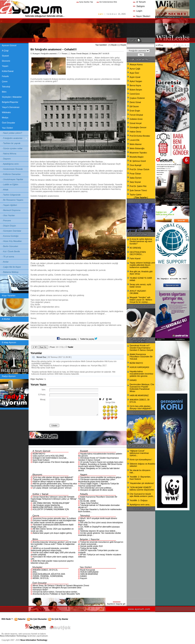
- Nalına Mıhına (9, 154)
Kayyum (84, 578)
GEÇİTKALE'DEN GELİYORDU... (138, 253)
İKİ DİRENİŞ (135, 248)
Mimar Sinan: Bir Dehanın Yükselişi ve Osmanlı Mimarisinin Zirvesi (61, 586)
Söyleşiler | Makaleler (12, 97)
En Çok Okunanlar (39, 619)
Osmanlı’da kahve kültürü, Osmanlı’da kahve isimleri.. (55, 592)
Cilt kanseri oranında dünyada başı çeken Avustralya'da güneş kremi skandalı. (97, 481)
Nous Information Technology (34, 640)
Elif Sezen (134, 106)
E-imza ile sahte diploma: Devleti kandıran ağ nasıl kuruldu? (141, 241)
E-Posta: (42, 395)
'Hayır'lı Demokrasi (11, 107)
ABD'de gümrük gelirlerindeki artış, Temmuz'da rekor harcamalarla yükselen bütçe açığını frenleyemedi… (54, 485)
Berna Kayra (135, 85)
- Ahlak (5, 190)
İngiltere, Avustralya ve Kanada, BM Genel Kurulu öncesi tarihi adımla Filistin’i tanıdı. (100, 465)
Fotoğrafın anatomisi (49, 54)
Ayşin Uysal (135, 77)
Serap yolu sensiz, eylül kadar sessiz (140, 286)
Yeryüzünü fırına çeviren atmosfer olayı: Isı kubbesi (54, 518)
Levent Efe (135, 140)
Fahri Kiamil (135, 258)
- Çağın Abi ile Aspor (11, 267)
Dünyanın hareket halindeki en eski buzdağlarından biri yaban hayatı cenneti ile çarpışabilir (54, 522)
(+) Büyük (112, 45)
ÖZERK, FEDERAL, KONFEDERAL (48, 576)
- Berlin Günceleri (10, 246)
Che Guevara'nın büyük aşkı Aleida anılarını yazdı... (142, 495)
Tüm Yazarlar (141, 198)
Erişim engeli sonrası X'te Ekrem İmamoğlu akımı (54, 462)
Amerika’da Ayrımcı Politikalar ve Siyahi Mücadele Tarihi (56, 594)
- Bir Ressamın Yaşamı (13, 200)
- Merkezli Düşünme (11, 210)
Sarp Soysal (135, 182)
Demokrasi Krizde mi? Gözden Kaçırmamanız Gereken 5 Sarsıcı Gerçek (99, 459)
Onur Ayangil (135, 165)
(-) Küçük (122, 45)
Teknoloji (6, 87)
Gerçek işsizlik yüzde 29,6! (91, 546)
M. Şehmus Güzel (138, 161)
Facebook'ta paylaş (67, 339)
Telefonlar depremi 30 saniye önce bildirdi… (99, 531)
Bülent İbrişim (136, 90)
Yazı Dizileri (7, 128)
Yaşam (5, 66)
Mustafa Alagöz (137, 157)
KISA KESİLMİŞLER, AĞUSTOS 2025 (49, 574)
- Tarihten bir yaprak (11, 143)
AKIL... (36, 572)
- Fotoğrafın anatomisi (12, 138)
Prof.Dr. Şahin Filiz (138, 186)
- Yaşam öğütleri (9, 205)
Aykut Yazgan (136, 81)
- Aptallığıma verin (10, 164)
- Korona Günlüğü (10, 236)
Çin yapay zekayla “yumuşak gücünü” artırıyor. (52, 488)
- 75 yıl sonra (8, 257)
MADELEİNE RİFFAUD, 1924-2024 (48, 507)
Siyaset (5, 56)
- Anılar (5, 262)
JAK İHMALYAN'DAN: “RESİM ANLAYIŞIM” (51, 503)
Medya (5, 118)
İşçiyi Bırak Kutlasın (41, 460)
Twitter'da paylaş (89, 339)
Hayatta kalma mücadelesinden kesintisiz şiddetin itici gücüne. (141, 374)
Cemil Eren (135, 94)
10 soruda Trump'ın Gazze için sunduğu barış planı (102, 462)
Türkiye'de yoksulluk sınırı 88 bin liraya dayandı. (53, 479)
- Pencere (6, 221)
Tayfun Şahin (136, 195)
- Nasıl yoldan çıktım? (12, 133)
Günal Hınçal (136, 123)
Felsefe (5, 76)
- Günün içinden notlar (12, 148)
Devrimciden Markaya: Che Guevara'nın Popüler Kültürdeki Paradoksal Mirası (142, 388)
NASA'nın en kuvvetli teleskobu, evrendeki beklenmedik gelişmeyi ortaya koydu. (50, 549)
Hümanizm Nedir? (40, 590)
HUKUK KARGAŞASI (89, 572)
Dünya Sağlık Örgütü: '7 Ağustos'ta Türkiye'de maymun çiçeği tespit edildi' (99, 485)
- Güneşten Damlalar (12, 231)
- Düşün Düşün (9, 226)
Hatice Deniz (135, 132)
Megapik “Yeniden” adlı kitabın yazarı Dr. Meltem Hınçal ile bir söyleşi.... (141, 300)
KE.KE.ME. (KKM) (88, 501)
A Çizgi (5, 51)
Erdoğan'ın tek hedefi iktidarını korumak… (50, 458)
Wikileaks (6, 112)
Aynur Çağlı (135, 69)
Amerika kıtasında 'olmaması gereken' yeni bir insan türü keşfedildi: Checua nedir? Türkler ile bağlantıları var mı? (54, 544)
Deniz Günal (135, 102)
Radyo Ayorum (9, 376)
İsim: (44, 390)
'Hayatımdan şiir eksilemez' (142, 483)
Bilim (4, 92)
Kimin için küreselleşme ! (141, 460)
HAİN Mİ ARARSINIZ (89, 574)
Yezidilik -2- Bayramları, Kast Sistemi (140, 478)
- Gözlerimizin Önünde (12, 169)
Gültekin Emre (136, 119)
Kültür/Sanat (8, 71)
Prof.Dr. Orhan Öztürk (139, 169)
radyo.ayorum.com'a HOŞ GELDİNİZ (48, 456)
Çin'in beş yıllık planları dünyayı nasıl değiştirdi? (53, 477)
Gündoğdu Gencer (138, 127)
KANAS (83, 576)
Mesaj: (43, 400)
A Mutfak (6, 319)
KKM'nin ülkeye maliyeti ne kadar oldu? (49, 482)
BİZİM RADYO (39, 454)
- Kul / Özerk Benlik (11, 251)
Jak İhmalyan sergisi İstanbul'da (46, 505)
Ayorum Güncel (9, 45)
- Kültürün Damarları (11, 174)
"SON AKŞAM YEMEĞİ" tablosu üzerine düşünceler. (142, 489)
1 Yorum (64, 54)
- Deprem (6, 159)
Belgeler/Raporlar (10, 102)
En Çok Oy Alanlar (60, 619)
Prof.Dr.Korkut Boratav (140, 136)
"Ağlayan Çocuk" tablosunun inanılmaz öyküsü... (139, 453)
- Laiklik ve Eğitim (10, 184)
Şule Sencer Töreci (138, 190)
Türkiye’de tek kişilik (89, 548)
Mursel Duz (41, 357)
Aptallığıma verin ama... (140, 505)
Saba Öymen (136, 178)
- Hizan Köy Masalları (12, 241)
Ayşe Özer (134, 73)
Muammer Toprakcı (138, 153)
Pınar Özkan (135, 174)
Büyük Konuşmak (88, 570)
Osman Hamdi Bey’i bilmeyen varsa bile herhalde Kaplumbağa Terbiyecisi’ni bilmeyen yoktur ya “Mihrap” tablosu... (54, 499)
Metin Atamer (136, 144)
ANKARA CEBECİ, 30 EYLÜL (45, 570)
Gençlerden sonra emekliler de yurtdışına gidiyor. (101, 477)
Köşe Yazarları (9, 295)
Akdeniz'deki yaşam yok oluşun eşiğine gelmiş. (53, 533)
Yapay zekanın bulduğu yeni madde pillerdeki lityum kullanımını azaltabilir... (142, 265)
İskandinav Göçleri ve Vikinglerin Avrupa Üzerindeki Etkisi (57, 588)
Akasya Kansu (136, 64)
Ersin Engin (135, 111)
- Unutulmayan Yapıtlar (12, 179)
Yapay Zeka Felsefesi (89, 503)
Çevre (5, 81)
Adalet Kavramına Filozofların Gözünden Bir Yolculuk (141, 357)
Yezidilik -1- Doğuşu (139, 500)
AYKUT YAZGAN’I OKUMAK (138, 292)
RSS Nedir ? (7, 619)
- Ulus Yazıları (8, 215)
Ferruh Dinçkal (82, 54)
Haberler (22, 619)
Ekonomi (6, 61)
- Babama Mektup (10, 272)
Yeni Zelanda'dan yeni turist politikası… (97, 488)
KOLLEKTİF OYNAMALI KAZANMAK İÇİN (51, 509)
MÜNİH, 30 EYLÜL (41, 578)
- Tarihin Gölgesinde (11, 195)
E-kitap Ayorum (9, 342)
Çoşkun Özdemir (137, 98)
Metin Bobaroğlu (137, 148)
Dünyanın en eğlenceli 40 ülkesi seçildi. (97, 490)
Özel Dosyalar (8, 123)
